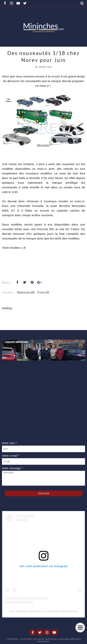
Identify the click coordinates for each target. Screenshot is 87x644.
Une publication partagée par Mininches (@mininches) (43, 611)
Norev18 (43, 292)
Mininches (13, 639)
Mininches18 (26, 292)
